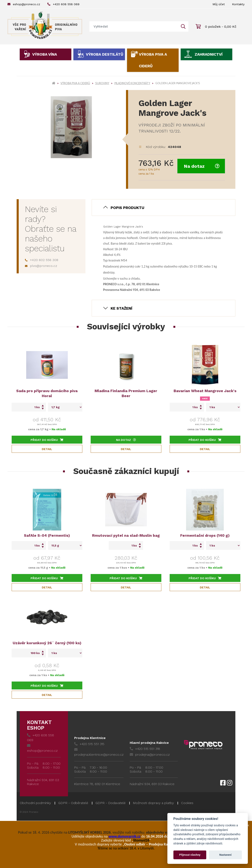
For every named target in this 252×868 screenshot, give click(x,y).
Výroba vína (45, 54)
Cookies (187, 803)
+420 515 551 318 (145, 749)
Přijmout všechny (190, 855)
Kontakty (238, 4)
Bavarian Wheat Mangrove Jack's (205, 391)
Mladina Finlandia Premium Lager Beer (126, 393)
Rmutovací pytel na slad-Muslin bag (126, 535)
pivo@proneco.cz (41, 266)
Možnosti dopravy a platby (153, 803)
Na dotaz (202, 166)
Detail (47, 449)
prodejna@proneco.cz (150, 755)
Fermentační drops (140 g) (205, 535)
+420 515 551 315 (89, 744)
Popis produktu (127, 208)
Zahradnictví (209, 54)
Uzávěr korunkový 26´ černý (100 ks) (47, 643)
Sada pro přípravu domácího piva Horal (47, 393)
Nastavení (225, 855)
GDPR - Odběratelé (73, 803)
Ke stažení (121, 308)
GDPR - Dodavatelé (111, 803)
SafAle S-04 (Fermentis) (47, 535)
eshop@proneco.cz (24, 4)
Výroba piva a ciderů (153, 60)
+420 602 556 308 (42, 260)
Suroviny (102, 83)
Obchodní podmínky (35, 803)
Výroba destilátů (105, 54)
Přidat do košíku (47, 440)
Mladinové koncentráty (132, 83)
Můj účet (219, 4)
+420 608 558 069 (63, 4)
